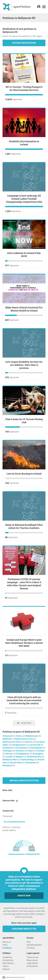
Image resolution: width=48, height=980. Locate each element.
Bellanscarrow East (24, 739)
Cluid (31, 751)
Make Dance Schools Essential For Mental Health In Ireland (24, 309)
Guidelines (7, 957)
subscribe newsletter (24, 929)
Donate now (24, 896)
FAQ (28, 942)
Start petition (8, 963)
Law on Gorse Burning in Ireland (24, 474)
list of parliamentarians (15, 822)
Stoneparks (31, 763)
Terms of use (32, 957)
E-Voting (30, 948)
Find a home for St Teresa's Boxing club (24, 421)
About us (7, 942)
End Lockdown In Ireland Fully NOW (24, 255)
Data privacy (32, 960)
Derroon (9, 754)
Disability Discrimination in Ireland (24, 143)
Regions (6, 969)
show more (24, 723)
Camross (29, 742)
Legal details (32, 963)
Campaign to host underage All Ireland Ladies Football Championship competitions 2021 (24, 199)
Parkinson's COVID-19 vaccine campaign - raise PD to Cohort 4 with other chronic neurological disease (24, 584)
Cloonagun (8, 751)
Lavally (9, 757)
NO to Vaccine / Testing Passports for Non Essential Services (24, 88)
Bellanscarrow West (12, 742)
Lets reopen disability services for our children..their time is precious (24, 365)
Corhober (40, 751)
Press (5, 945)
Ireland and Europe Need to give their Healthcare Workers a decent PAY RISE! (24, 643)
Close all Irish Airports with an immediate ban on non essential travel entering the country (24, 700)
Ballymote (7, 739)
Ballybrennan (32, 736)
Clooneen (20, 751)
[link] (44, 7)
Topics (6, 966)
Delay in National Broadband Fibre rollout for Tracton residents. (24, 526)
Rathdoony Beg (34, 757)
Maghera (20, 757)
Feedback (7, 948)
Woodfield (7, 766)
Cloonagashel (36, 748)
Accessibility (32, 966)
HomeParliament (34, 945)
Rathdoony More (10, 760)
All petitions (8, 960)
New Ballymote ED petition (24, 781)
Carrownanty (21, 748)
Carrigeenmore (19, 745)
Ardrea (19, 736)
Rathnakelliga (28, 760)
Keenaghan (38, 754)
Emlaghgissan (23, 754)
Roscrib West (16, 763)
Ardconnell (8, 736)
